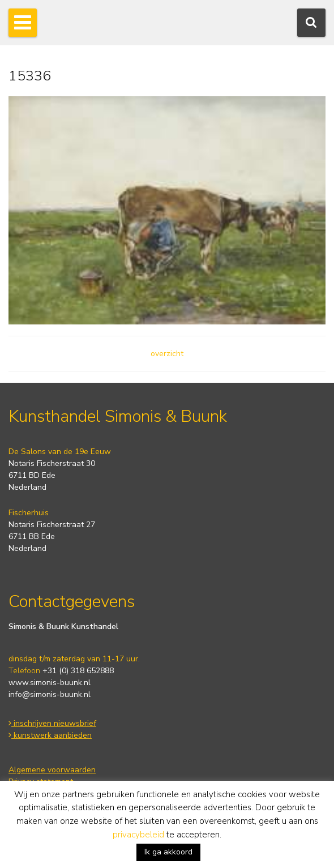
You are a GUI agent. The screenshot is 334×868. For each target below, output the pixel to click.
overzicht (167, 354)
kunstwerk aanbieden (50, 735)
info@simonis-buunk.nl (50, 694)
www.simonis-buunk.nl (50, 683)
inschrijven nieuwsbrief (52, 723)
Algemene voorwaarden (52, 770)
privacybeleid (138, 835)
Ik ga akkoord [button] (168, 852)
